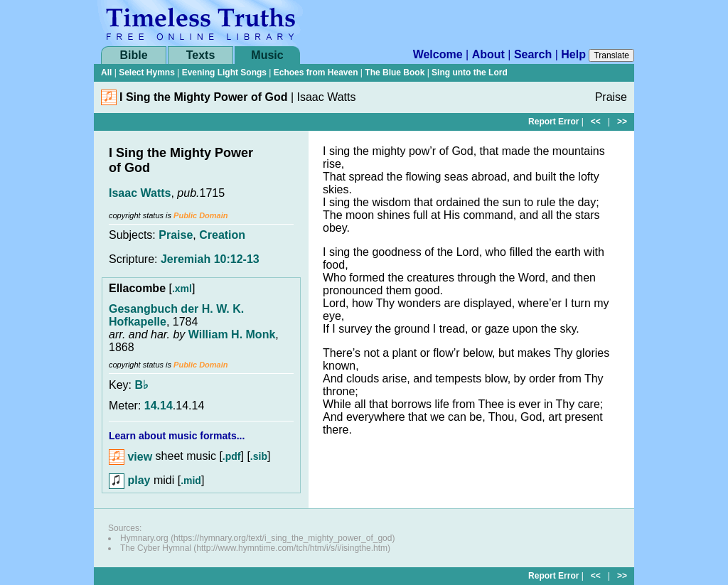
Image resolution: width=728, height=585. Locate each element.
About (488, 54)
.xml (182, 289)
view (130, 457)
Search (533, 54)
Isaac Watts (140, 193)
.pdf (232, 457)
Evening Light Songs (224, 73)
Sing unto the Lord (470, 73)
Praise (176, 235)
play (129, 480)
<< (596, 122)
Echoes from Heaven (316, 73)
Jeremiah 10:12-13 (210, 259)
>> (622, 122)
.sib (259, 457)
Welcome (438, 54)
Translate (611, 55)
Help (573, 54)
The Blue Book (395, 73)
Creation (222, 235)
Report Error (553, 122)
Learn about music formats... (177, 436)
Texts (201, 55)
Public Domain (200, 215)
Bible (133, 55)
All (106, 73)
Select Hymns (147, 73)
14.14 (159, 406)
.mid (191, 481)
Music (267, 55)
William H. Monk (232, 334)
